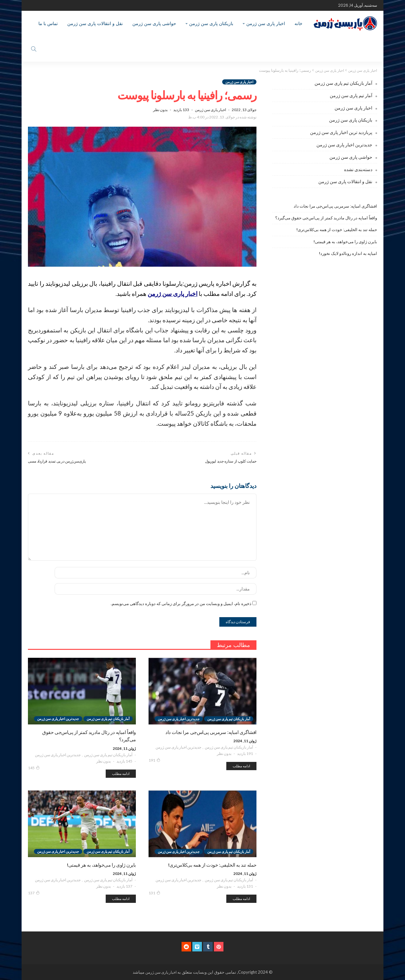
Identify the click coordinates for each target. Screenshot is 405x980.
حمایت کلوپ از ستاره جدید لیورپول (228, 461)
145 (34, 768)
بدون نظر (160, 110)
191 (154, 760)
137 (34, 893)
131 (154, 893)
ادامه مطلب (241, 766)
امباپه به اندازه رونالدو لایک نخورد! (348, 253)
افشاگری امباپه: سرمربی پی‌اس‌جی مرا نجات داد (335, 206)
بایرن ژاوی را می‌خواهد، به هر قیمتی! (345, 241)
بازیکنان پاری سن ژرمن (211, 23)
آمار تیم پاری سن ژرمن (351, 95)
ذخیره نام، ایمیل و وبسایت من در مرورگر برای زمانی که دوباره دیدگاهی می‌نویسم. (181, 604)
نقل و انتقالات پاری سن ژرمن (95, 23)
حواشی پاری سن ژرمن (154, 23)
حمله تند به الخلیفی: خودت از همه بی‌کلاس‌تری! (337, 230)
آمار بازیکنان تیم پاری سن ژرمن (229, 747)
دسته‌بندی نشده (358, 169)
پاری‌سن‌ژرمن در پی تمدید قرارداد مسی (60, 461)
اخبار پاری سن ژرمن (266, 23)
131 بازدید (245, 887)
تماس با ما (48, 23)
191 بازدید (245, 754)
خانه (299, 23)
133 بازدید (181, 110)
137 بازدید (124, 887)
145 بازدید (124, 761)
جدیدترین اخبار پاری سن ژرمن (178, 747)
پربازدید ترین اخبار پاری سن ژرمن (341, 132)
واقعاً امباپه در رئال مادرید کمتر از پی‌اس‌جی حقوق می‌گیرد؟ (326, 218)
